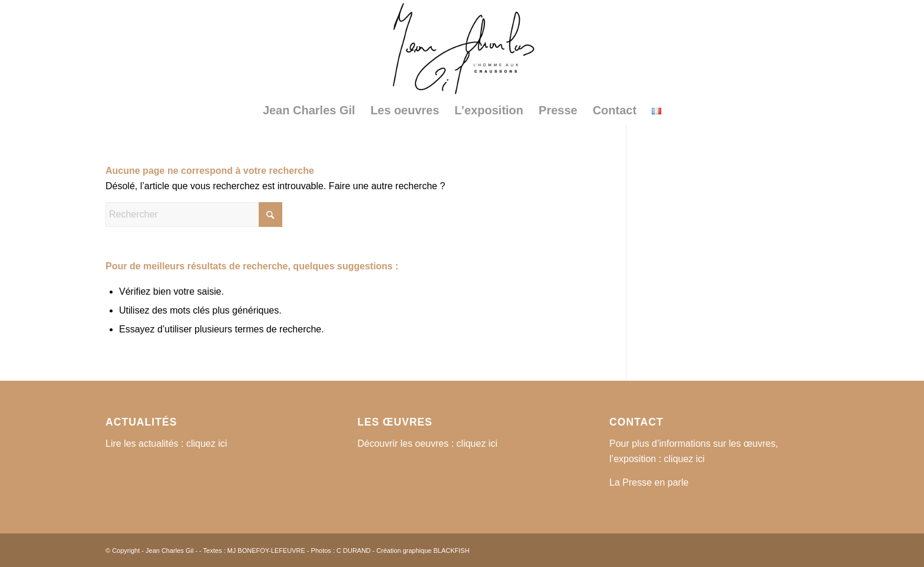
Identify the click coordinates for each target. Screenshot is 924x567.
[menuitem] (309, 110)
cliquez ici (207, 444)
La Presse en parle (649, 482)
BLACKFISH (451, 550)
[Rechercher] (194, 215)
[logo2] (462, 48)
